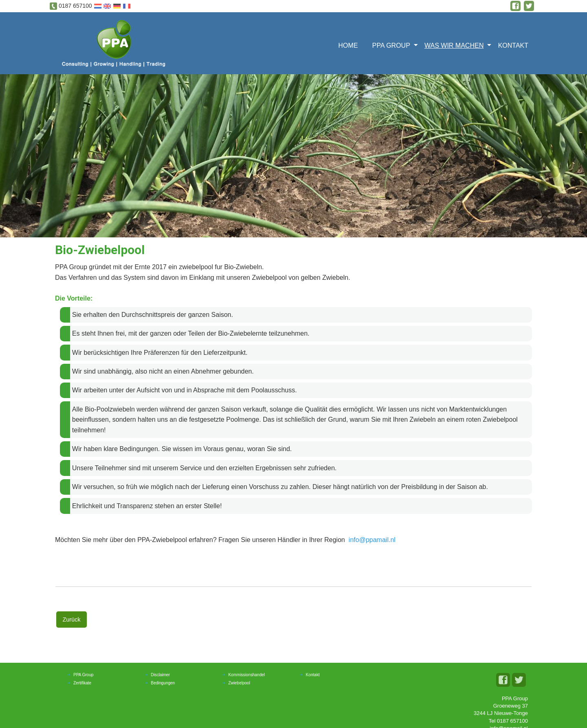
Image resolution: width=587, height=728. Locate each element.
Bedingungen (163, 683)
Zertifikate (82, 683)
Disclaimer (160, 675)
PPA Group (391, 45)
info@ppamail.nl (372, 540)
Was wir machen (454, 45)
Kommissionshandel (247, 675)
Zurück (71, 620)
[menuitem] (351, 45)
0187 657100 (75, 6)
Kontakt (513, 45)
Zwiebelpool (239, 683)
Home (348, 45)
